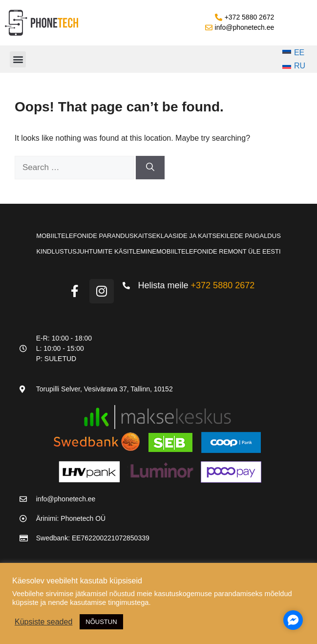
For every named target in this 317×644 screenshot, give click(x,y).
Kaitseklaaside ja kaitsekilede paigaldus (207, 236)
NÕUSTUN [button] (101, 622)
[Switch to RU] (294, 66)
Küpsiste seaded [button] (43, 622)
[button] (18, 59)
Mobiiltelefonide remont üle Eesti (219, 251)
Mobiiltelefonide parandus (85, 236)
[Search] (150, 168)
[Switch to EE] (294, 53)
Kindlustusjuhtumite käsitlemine (96, 251)
